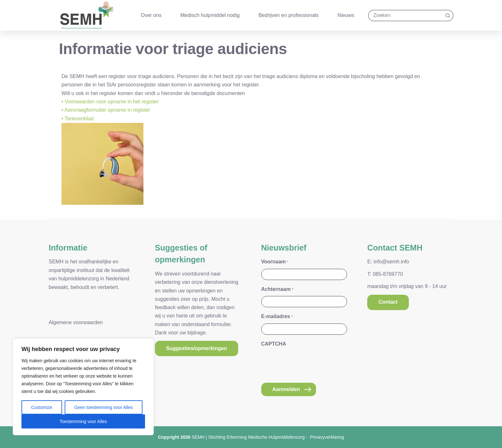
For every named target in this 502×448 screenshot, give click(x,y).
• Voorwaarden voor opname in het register (110, 102)
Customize (42, 407)
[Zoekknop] (448, 16)
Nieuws (346, 15)
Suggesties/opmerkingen (197, 346)
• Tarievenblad (77, 119)
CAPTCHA (274, 342)
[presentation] (310, 361)
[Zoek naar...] (405, 16)
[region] (83, 387)
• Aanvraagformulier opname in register (106, 110)
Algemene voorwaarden (76, 320)
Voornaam (275, 260)
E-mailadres (277, 315)
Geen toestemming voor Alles (104, 407)
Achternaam (277, 288)
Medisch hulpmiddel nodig (210, 15)
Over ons (151, 15)
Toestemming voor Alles (83, 421)
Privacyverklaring (327, 437)
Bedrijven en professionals (288, 15)
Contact (388, 300)
